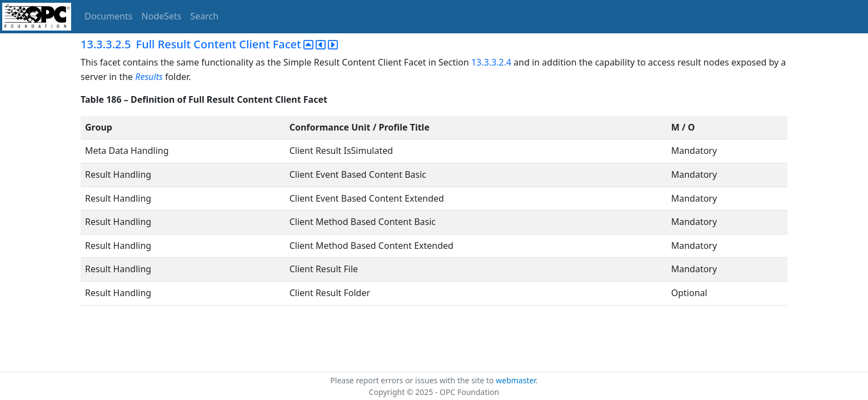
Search (205, 16)
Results (149, 77)
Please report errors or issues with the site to (413, 380)
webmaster (516, 380)
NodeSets (162, 16)
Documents (108, 16)
